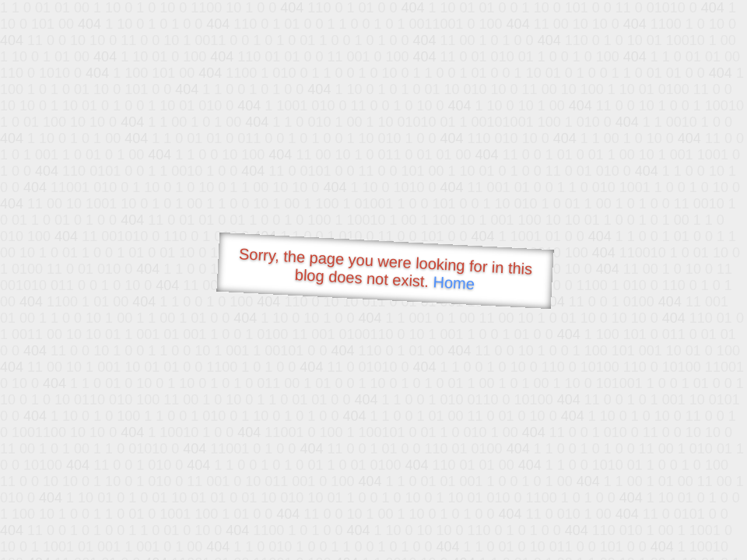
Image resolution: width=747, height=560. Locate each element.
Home (454, 283)
